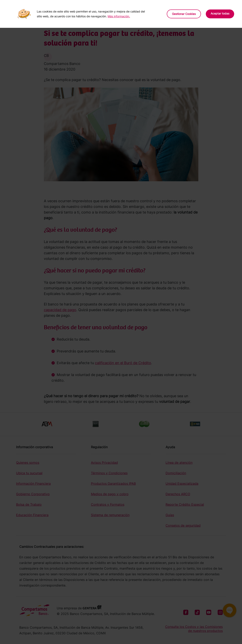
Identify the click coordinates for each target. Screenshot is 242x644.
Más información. (119, 16)
